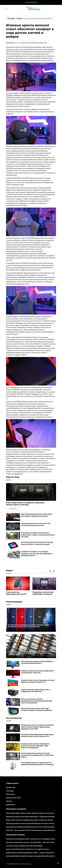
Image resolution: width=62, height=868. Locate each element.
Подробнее (13, 509)
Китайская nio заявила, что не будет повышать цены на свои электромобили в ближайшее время (37, 554)
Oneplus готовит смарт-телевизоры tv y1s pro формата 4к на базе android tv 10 (38, 681)
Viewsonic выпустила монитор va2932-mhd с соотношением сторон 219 (37, 672)
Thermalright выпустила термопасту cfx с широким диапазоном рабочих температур (37, 764)
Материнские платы (14, 798)
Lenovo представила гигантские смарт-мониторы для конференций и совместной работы (37, 755)
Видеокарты (11, 805)
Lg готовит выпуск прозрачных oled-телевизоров (24, 846)
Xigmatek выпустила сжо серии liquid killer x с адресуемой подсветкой (32, 817)
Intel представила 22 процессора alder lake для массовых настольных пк (33, 823)
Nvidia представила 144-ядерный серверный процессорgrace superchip (25, 504)
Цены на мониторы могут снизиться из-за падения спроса (28, 849)
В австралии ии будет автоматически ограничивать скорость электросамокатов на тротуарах (38, 535)
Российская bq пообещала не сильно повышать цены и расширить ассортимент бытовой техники (29, 626)
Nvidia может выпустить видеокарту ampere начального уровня (30, 820)
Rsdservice (14, 864)
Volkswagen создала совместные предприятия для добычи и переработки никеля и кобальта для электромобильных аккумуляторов (31, 653)
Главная (11, 19)
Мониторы (10, 791)
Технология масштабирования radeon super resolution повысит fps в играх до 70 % (37, 735)
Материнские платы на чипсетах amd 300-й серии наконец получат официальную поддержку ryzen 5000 (37, 727)
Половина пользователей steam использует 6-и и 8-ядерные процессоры (33, 839)
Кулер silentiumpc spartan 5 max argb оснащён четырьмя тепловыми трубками (36, 709)
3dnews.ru (17, 43)
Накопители (11, 794)
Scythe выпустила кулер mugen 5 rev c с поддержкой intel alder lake (36, 691)
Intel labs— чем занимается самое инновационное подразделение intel (32, 830)
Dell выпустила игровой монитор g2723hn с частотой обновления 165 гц (37, 662)
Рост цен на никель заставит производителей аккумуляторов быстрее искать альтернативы (36, 701)
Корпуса (20, 19)
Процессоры (11, 787)
